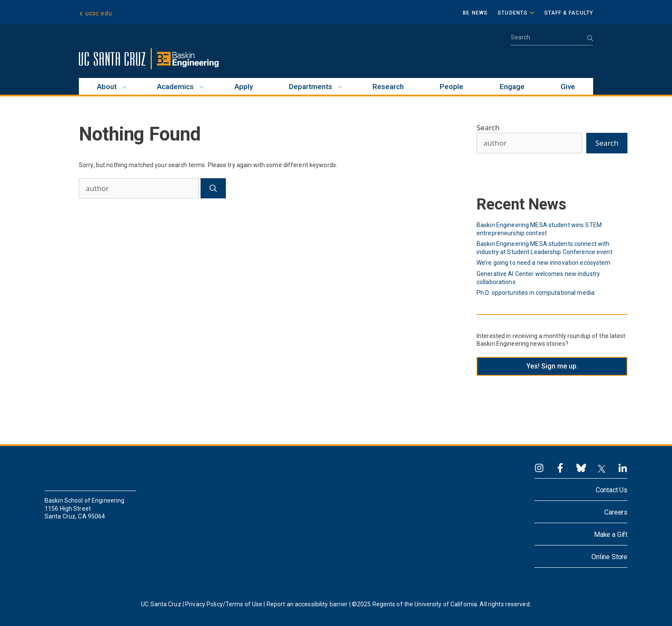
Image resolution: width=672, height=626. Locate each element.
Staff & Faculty (569, 13)
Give (568, 87)
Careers (616, 512)
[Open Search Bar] (552, 40)
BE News (475, 13)
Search (488, 127)
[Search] (213, 189)
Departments (310, 87)
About (107, 87)
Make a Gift (611, 535)
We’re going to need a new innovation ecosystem (544, 263)
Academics (175, 87)
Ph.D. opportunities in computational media (535, 293)
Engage (512, 87)
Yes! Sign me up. (552, 366)
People (451, 87)
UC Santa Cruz (161, 604)
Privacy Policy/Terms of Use (224, 604)
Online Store (609, 557)
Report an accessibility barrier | (309, 604)
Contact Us (612, 490)
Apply (244, 87)
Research (388, 87)
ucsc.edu (99, 14)
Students (513, 13)
